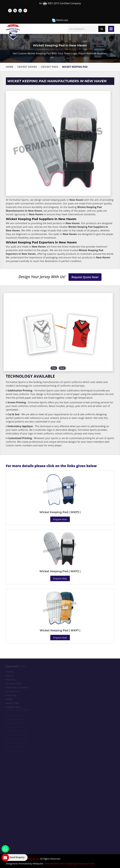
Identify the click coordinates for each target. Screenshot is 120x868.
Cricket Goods (27, 67)
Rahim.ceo (60, 20)
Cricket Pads (50, 67)
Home (10, 67)
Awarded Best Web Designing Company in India (70, 863)
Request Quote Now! (85, 277)
